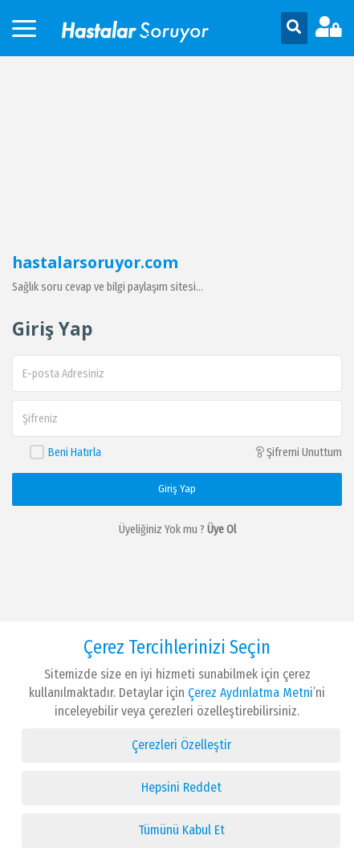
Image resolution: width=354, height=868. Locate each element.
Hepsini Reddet (181, 787)
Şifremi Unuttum (299, 452)
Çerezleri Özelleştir (181, 745)
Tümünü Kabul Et (181, 830)
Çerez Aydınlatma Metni (249, 693)
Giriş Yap (177, 489)
